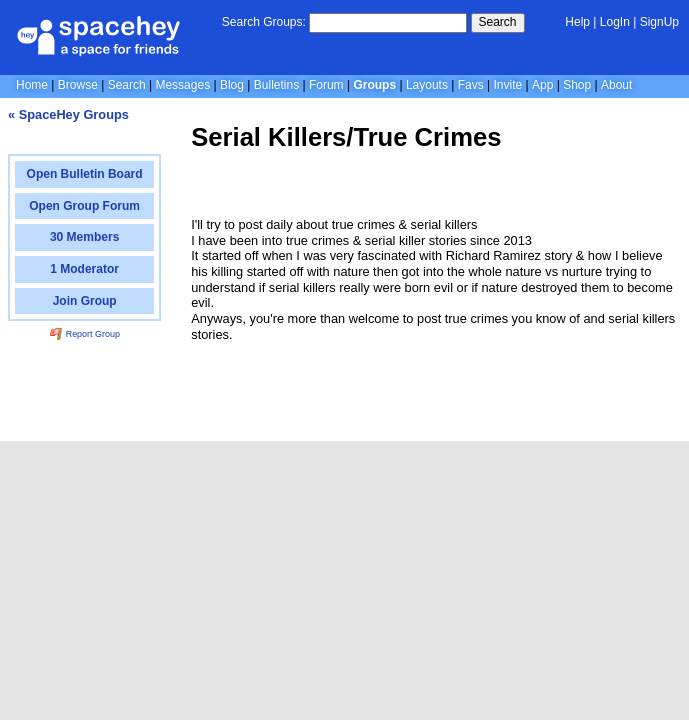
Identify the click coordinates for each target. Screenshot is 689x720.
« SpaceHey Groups (68, 114)
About (616, 85)
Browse (78, 85)
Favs (471, 85)
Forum (326, 85)
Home (32, 85)
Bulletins (276, 85)
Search (498, 22)
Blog (232, 85)
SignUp (659, 22)
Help (577, 22)
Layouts (427, 85)
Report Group (85, 334)
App (542, 85)
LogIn (615, 22)
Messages (182, 85)
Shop (577, 85)
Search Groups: (264, 22)
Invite (508, 85)
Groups (374, 85)
